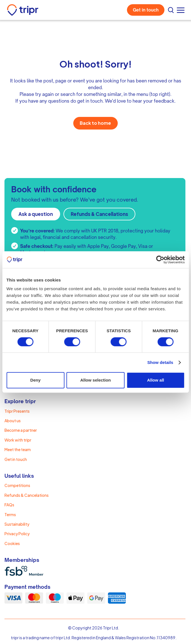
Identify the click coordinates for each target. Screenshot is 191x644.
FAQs (9, 505)
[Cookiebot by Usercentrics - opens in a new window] (160, 260)
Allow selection (95, 380)
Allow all (156, 380)
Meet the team (18, 449)
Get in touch (146, 10)
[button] (181, 10)
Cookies (12, 543)
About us (13, 421)
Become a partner (21, 430)
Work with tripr (18, 440)
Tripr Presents (17, 411)
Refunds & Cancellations (99, 214)
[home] (23, 10)
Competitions (17, 485)
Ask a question (36, 214)
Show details (160, 362)
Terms (10, 514)
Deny (35, 380)
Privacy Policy (17, 534)
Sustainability (17, 524)
